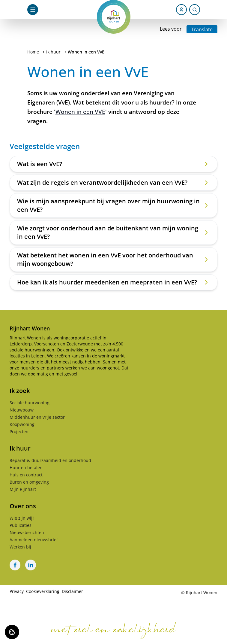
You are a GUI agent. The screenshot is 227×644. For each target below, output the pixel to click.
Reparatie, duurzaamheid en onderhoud (50, 460)
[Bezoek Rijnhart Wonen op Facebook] (15, 565)
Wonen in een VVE (80, 112)
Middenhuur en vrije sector (37, 417)
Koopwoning (22, 424)
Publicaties (21, 525)
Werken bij (20, 547)
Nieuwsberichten (27, 532)
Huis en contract (26, 475)
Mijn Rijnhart (23, 489)
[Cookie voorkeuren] (12, 632)
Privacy (17, 591)
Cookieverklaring (43, 591)
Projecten (19, 431)
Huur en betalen (26, 468)
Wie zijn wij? (22, 518)
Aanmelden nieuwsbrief (34, 540)
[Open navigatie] (33, 10)
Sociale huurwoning (30, 403)
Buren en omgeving (29, 482)
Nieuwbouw (22, 410)
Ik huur (53, 52)
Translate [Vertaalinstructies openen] (202, 29)
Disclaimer (72, 591)
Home (33, 52)
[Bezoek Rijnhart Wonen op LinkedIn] (31, 565)
